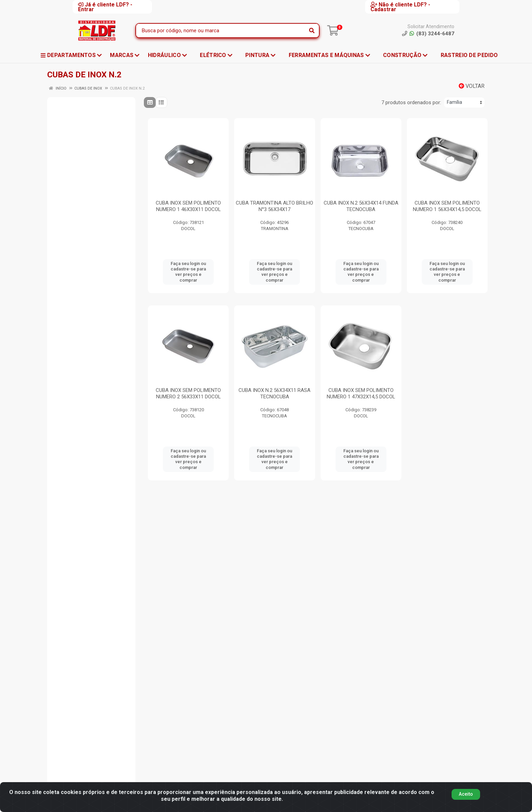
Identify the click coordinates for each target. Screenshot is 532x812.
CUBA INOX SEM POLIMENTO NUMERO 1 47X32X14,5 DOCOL (361, 393)
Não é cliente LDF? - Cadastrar (400, 7)
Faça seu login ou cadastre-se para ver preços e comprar (188, 272)
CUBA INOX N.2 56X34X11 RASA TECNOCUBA (274, 393)
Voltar (472, 86)
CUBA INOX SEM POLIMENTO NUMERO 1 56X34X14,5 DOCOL (447, 206)
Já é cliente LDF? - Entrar (105, 7)
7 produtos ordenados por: (411, 102)
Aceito (466, 794)
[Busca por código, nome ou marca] (221, 31)
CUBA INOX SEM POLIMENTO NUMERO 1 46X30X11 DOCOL (188, 206)
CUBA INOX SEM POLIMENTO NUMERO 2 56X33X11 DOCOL (188, 393)
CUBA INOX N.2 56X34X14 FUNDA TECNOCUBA (361, 206)
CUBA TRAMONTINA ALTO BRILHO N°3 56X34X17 (274, 206)
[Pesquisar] (312, 31)
